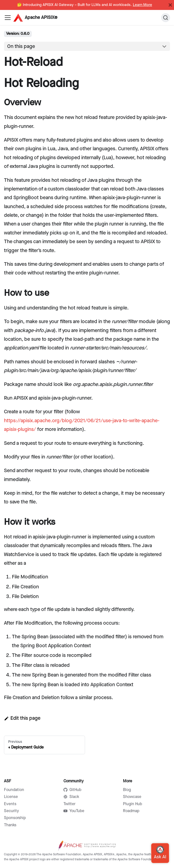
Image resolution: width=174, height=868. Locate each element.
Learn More (143, 5)
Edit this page (22, 718)
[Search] (166, 18)
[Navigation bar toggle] (8, 18)
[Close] (170, 5)
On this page (21, 46)
